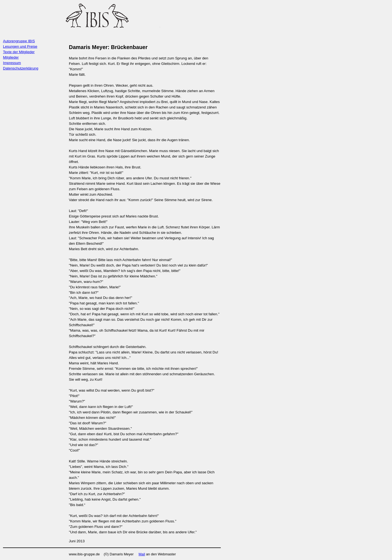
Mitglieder (11, 57)
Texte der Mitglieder (19, 52)
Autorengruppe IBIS (19, 41)
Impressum (12, 63)
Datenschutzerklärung (21, 68)
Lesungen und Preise (20, 46)
